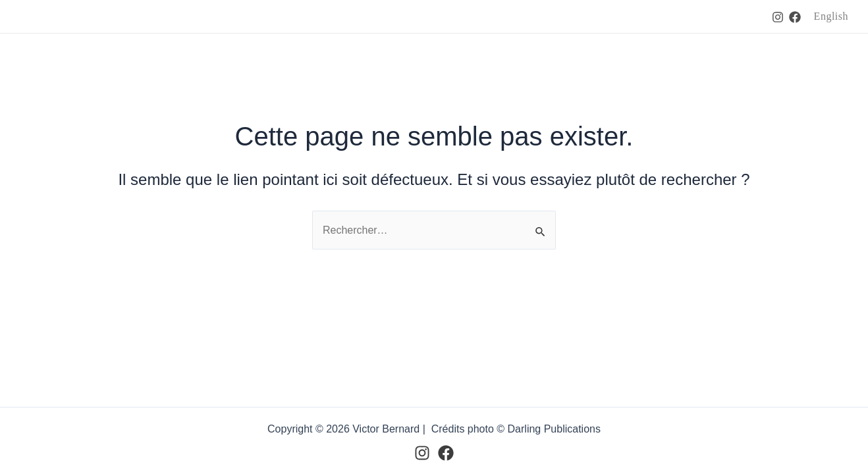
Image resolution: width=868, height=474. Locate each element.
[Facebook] (795, 17)
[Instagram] (778, 17)
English (831, 16)
